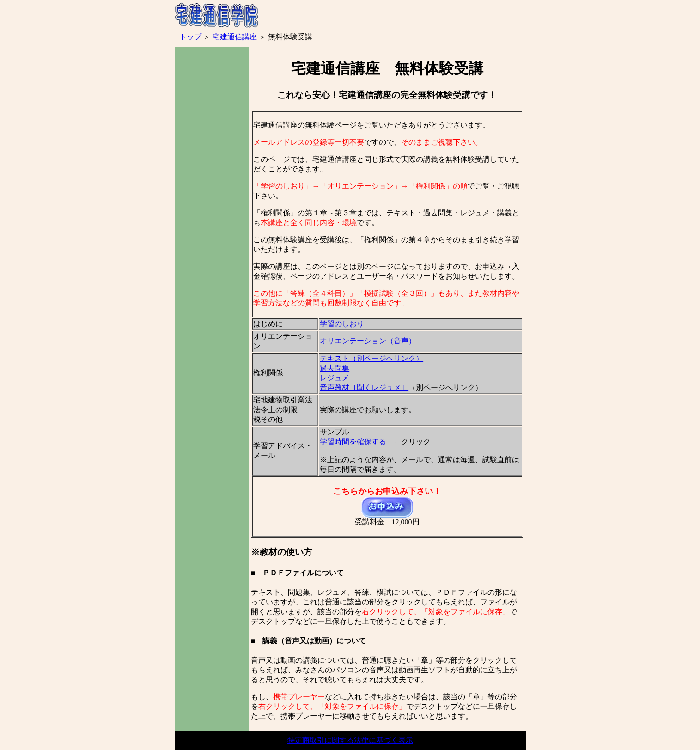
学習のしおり (342, 324)
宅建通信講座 (235, 37)
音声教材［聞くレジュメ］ (364, 387)
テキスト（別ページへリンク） (371, 358)
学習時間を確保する (353, 442)
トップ (190, 37)
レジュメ (335, 378)
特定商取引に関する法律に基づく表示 (350, 740)
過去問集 (335, 368)
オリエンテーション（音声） (368, 341)
